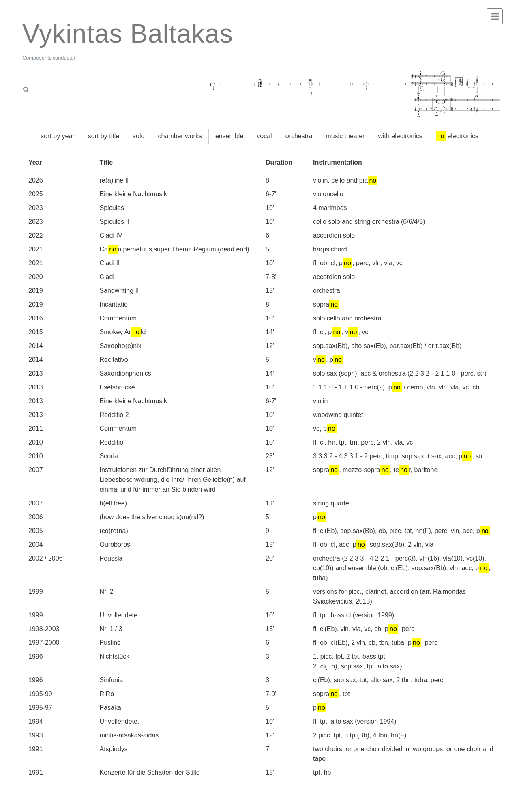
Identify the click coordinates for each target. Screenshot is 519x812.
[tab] (62, 87)
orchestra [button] (299, 136)
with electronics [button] (400, 136)
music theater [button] (345, 136)
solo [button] (138, 136)
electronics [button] (457, 136)
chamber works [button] (180, 136)
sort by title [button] (104, 136)
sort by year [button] (58, 136)
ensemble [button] (229, 136)
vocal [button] (264, 136)
